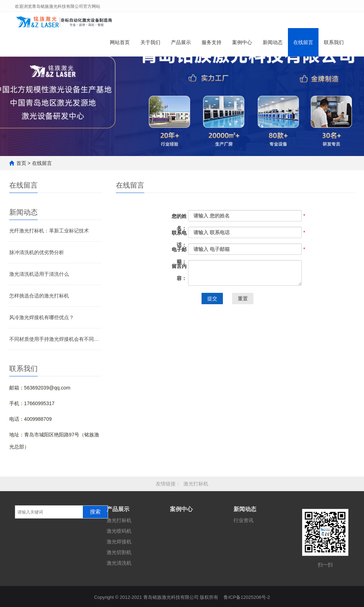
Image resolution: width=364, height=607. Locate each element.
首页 (21, 163)
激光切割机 (119, 552)
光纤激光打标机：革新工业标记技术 (49, 231)
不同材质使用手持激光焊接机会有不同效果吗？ (55, 339)
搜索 (95, 512)
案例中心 (242, 45)
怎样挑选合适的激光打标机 (39, 296)
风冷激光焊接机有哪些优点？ (42, 317)
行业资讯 (243, 520)
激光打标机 (196, 484)
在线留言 (303, 45)
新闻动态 (273, 45)
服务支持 (212, 45)
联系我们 (334, 45)
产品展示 (181, 45)
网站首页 (120, 45)
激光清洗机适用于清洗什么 (39, 274)
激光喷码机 (119, 531)
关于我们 (150, 45)
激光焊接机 (119, 542)
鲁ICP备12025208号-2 (247, 595)
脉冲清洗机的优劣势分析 (37, 252)
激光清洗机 (119, 563)
